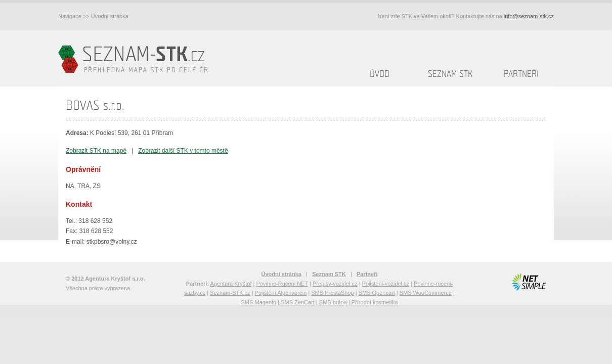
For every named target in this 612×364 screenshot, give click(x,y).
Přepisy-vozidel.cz (335, 284)
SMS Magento (258, 302)
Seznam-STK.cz (230, 293)
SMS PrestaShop (332, 293)
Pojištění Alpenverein (281, 293)
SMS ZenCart (298, 302)
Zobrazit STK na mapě (96, 151)
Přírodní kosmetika (375, 302)
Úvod (380, 74)
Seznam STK (450, 74)
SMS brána (333, 302)
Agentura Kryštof (231, 284)
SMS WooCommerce (426, 293)
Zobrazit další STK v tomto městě (183, 151)
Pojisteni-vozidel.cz (386, 284)
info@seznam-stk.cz (529, 16)
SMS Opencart (377, 293)
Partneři (521, 74)
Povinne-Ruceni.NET (282, 284)
